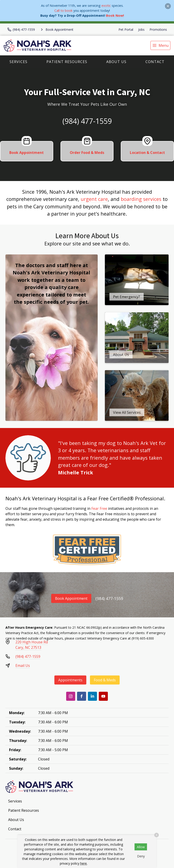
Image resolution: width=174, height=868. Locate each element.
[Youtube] (103, 696)
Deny (141, 856)
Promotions (158, 29)
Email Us (23, 666)
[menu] (160, 45)
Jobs (141, 29)
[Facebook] (82, 696)
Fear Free (99, 508)
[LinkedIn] (92, 696)
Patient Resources (67, 62)
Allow (141, 847)
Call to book (63, 11)
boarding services (141, 199)
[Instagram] (71, 696)
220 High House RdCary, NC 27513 (32, 645)
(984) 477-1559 (87, 121)
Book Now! (115, 15)
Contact (155, 62)
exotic (106, 6)
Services (18, 62)
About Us (116, 62)
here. (84, 863)
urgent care (94, 199)
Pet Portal (126, 29)
